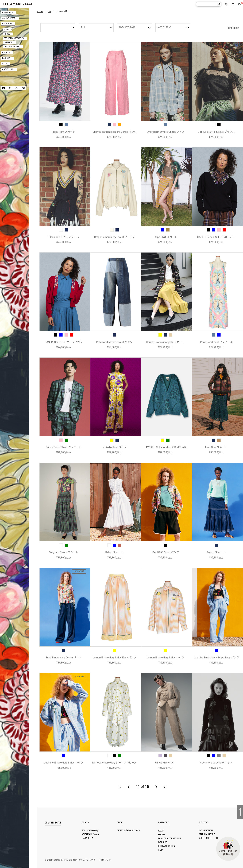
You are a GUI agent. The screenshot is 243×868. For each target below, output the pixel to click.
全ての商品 (164, 27)
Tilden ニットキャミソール (64, 237)
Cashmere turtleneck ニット (216, 763)
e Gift (4, 64)
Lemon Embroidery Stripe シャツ (165, 658)
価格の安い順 (127, 27)
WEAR (6, 30)
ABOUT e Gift (8, 69)
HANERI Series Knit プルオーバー (216, 237)
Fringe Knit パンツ (165, 763)
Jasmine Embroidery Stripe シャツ (63, 763)
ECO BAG (6, 58)
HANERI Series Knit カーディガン (64, 342)
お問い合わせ (105, 860)
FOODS (7, 34)
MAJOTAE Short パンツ (165, 552)
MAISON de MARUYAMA (128, 830)
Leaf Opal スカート (216, 447)
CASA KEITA (87, 838)
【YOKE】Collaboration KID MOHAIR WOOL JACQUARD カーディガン (165, 448)
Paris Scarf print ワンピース (216, 342)
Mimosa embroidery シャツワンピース (114, 763)
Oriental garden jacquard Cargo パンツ (114, 132)
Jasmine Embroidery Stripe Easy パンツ (216, 658)
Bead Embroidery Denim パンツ (64, 658)
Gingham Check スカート (63, 552)
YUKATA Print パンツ (115, 447)
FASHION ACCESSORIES (14, 38)
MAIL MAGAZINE (207, 834)
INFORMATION (206, 830)
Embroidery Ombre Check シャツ (165, 132)
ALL (83, 27)
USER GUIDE (205, 838)
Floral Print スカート (64, 132)
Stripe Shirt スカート (165, 237)
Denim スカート (216, 552)
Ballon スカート (114, 552)
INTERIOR (8, 42)
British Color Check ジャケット (64, 447)
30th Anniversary (90, 830)
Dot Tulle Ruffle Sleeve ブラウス (216, 132)
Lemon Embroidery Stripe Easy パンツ (114, 658)
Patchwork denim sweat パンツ (114, 342)
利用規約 (73, 860)
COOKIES (6, 52)
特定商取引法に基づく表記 (56, 860)
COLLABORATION (12, 47)
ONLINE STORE (9, 18)
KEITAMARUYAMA (90, 834)
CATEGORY (7, 24)
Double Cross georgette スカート (165, 342)
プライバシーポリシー (88, 860)
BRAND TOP (7, 13)
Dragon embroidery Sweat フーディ (115, 237)
